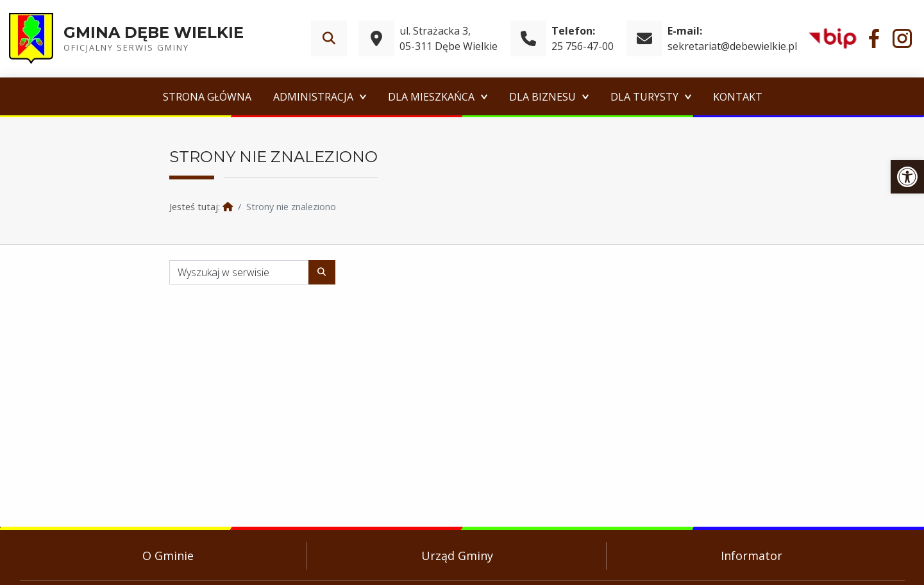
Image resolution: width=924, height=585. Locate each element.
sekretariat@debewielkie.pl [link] (732, 46)
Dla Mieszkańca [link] (431, 97)
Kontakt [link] (738, 97)
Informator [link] (752, 556)
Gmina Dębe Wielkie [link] (154, 32)
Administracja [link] (313, 97)
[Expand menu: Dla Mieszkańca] (484, 97)
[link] (907, 177)
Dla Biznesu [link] (542, 97)
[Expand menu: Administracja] (363, 97)
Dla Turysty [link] (644, 97)
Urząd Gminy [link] (457, 556)
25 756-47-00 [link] (583, 46)
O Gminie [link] (168, 556)
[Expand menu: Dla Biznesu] (585, 97)
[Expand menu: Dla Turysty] (688, 97)
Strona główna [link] (207, 97)
